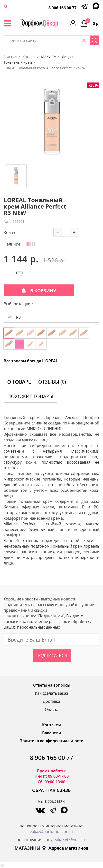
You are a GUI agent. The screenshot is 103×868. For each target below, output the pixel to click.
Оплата (52, 709)
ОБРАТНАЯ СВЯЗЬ (51, 790)
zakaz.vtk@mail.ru (70, 840)
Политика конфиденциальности (51, 741)
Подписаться (52, 655)
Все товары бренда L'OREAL (31, 361)
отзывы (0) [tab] (52, 382)
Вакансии (52, 733)
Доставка (51, 701)
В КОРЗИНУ (39, 291)
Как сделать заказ (51, 693)
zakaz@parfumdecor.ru (51, 832)
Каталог (29, 57)
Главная (10, 57)
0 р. (92, 22)
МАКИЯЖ (49, 57)
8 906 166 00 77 (62, 8)
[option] (52, 122)
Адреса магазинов (65, 848)
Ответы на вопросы (52, 685)
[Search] (94, 40)
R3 (14, 317)
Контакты (51, 725)
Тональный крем (18, 62)
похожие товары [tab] (30, 396)
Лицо (66, 57)
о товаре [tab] (19, 382)
